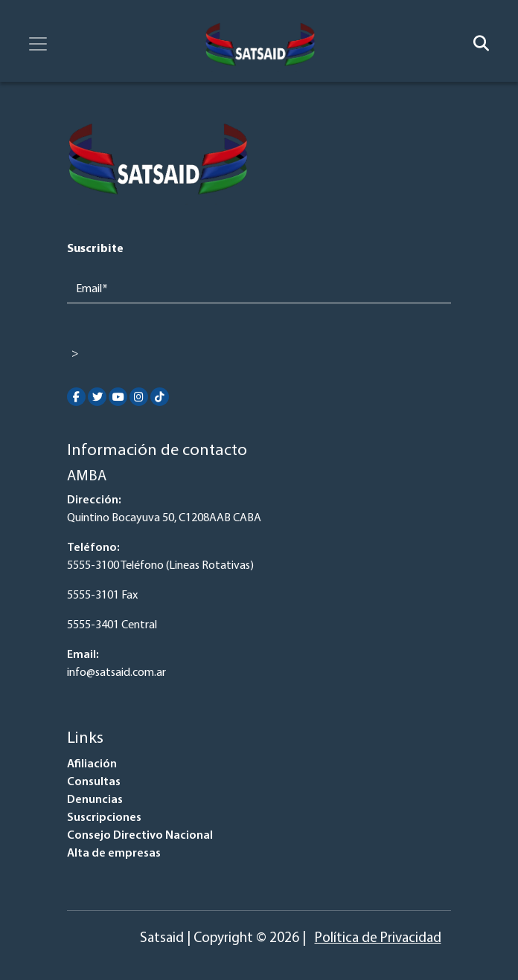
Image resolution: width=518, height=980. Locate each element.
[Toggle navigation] (38, 44)
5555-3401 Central (112, 625)
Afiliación (92, 764)
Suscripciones (104, 818)
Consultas (94, 782)
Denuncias (95, 800)
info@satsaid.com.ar (116, 673)
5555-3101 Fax (102, 596)
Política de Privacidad (378, 939)
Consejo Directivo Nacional (140, 836)
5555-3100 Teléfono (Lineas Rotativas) (160, 566)
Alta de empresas (114, 854)
